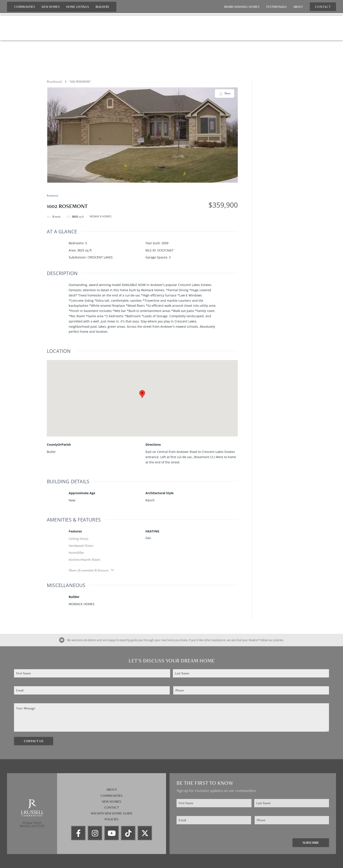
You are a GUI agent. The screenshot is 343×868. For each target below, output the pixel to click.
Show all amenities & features (92, 570)
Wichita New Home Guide (112, 813)
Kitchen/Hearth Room (84, 560)
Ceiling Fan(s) (78, 539)
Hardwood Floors (81, 546)
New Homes (51, 7)
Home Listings (78, 7)
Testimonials (276, 7)
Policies (112, 819)
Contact (112, 807)
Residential (54, 82)
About (298, 7)
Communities (25, 7)
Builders (102, 7)
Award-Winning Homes (242, 7)
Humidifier (76, 553)
